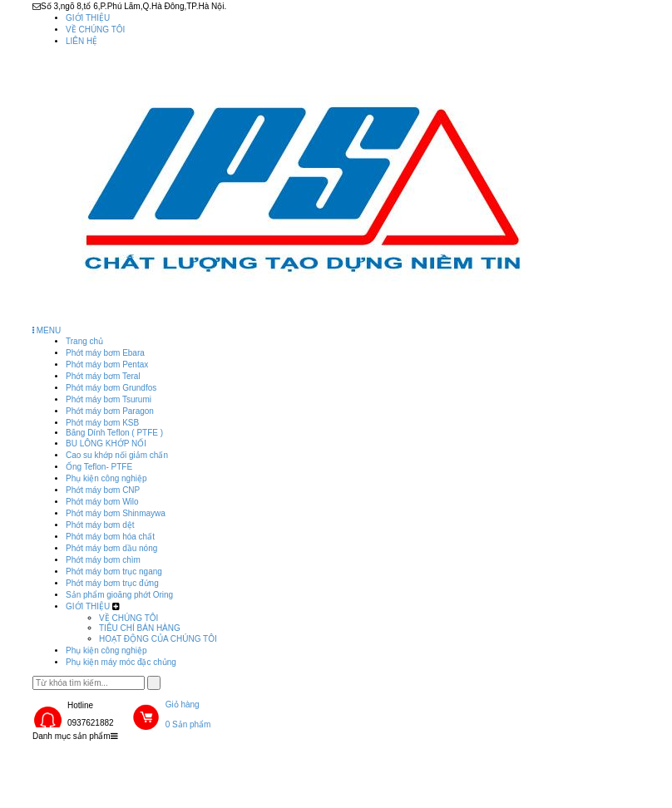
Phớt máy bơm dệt (100, 525)
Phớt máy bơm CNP (103, 490)
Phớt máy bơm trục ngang (114, 572)
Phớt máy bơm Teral (103, 376)
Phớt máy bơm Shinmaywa (116, 513)
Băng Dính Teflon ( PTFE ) (114, 433)
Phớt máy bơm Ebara (105, 353)
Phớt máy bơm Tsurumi (109, 399)
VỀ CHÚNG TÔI (95, 30)
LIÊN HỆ (82, 41)
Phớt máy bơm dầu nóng (111, 548)
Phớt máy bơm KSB (102, 423)
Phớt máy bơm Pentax (107, 365)
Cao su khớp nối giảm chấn (117, 455)
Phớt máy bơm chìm (103, 560)
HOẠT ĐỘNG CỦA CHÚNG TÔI (158, 639)
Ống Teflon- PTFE (99, 467)
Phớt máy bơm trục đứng (112, 583)
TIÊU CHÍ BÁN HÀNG (140, 628)
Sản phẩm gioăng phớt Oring (119, 595)
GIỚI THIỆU (88, 18)
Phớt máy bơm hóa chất (110, 537)
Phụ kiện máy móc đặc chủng (121, 662)
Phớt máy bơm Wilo (102, 502)
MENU (47, 330)
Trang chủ (84, 341)
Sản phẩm (173, 758)
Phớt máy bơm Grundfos (111, 388)
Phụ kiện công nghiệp (106, 478)
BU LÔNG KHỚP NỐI (106, 443)
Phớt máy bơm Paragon (110, 411)
